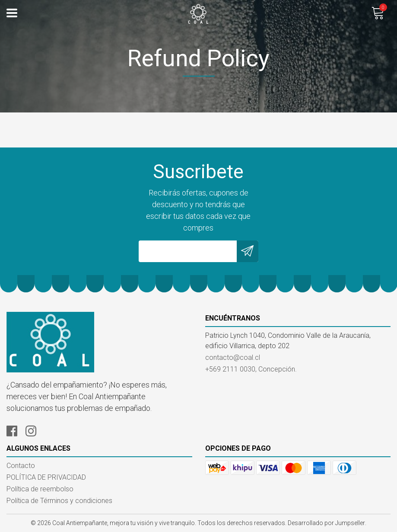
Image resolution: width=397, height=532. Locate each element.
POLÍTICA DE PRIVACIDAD (46, 477)
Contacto (21, 466)
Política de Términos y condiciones (59, 501)
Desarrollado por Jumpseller (326, 523)
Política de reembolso (40, 489)
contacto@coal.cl (233, 357)
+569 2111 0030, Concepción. (251, 369)
